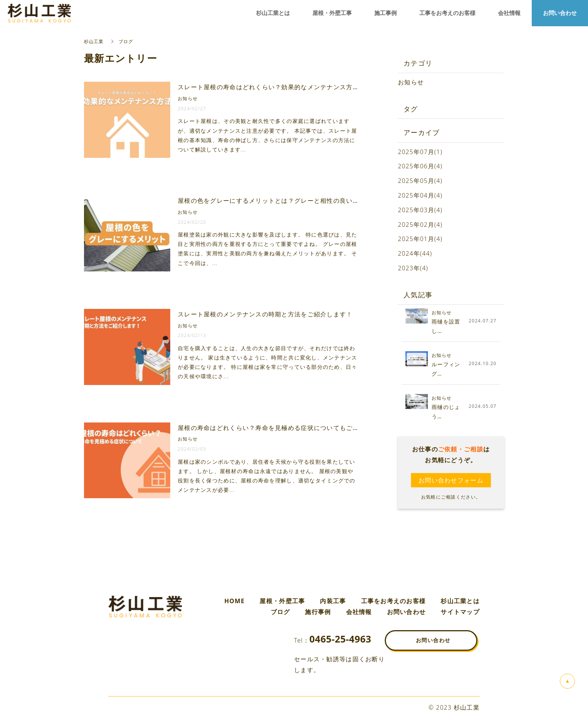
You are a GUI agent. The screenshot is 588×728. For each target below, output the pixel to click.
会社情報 (359, 612)
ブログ (280, 612)
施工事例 (385, 13)
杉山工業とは (460, 601)
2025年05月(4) (420, 181)
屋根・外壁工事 (282, 601)
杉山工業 (94, 41)
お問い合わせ (406, 612)
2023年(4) (413, 268)
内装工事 (333, 601)
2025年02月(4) (420, 225)
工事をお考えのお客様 (394, 601)
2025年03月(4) (420, 210)
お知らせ (411, 82)
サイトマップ (460, 612)
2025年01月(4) (420, 239)
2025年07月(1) (420, 152)
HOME (234, 601)
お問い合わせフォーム (451, 480)
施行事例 (318, 612)
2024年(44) (415, 253)
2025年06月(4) (420, 166)
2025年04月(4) (420, 195)
